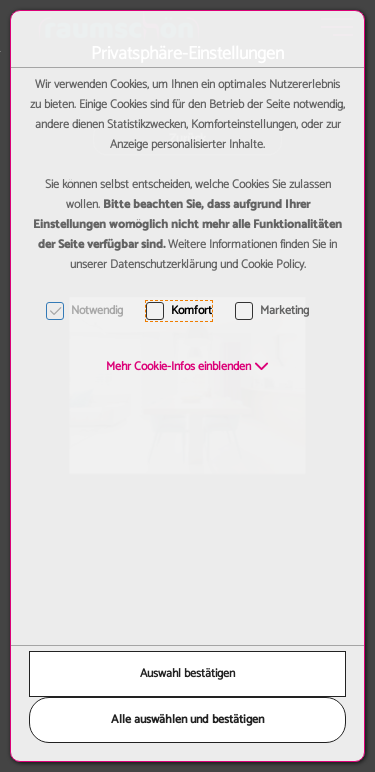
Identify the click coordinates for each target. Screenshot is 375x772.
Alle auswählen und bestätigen (187, 719)
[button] (187, 366)
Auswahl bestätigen (187, 673)
